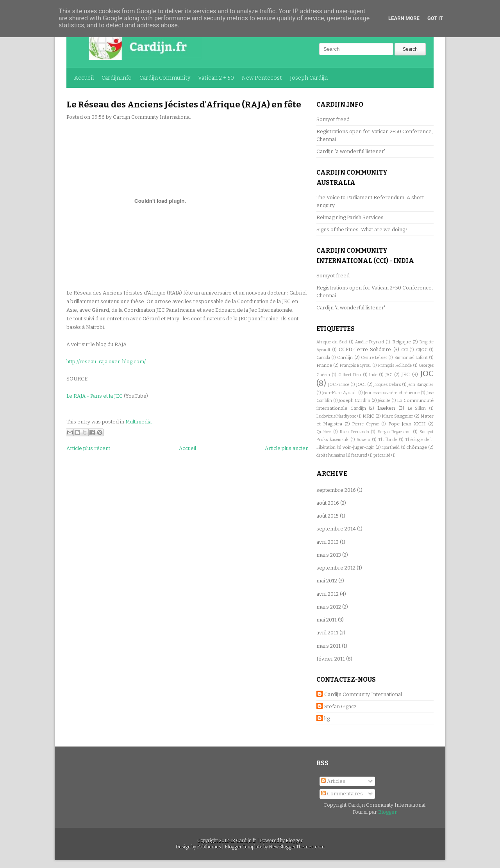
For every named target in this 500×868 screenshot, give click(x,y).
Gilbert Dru (350, 375)
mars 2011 (329, 646)
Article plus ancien (287, 448)
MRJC (368, 416)
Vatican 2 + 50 (216, 78)
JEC (405, 374)
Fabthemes (209, 847)
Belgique (402, 342)
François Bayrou (355, 365)
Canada (323, 358)
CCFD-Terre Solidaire (365, 349)
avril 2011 (327, 633)
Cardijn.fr (246, 841)
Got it (435, 18)
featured (359, 455)
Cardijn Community (165, 78)
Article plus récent (88, 448)
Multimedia (138, 422)
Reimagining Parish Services (350, 217)
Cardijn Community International (363, 694)
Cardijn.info (117, 78)
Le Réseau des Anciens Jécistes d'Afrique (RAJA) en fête (184, 104)
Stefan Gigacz (340, 706)
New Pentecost (262, 78)
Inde (373, 375)
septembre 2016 (336, 490)
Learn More (404, 18)
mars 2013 (329, 555)
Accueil (84, 78)
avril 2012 (328, 594)
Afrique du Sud (332, 342)
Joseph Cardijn (309, 78)
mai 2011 (327, 620)
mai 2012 (327, 581)
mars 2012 (329, 607)
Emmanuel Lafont (411, 358)
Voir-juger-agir (358, 447)
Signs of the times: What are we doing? (362, 230)
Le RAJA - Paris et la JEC (95, 396)
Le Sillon (417, 408)
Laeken (386, 408)
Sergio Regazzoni (394, 432)
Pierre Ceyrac (366, 424)
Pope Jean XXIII (407, 424)
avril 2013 (328, 542)
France (324, 365)
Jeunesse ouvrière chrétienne (392, 393)
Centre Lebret (374, 358)
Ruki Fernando (354, 432)
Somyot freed (333, 119)
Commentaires (342, 794)
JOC (427, 374)
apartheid (391, 447)
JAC (389, 375)
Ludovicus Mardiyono (336, 416)
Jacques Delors (387, 385)
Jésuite (384, 401)
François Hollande (395, 365)
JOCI (361, 384)
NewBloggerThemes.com (297, 847)
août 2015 (328, 516)
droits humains (331, 455)
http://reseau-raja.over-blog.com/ (106, 362)
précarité (382, 455)
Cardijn (345, 357)
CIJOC (422, 350)
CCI (404, 350)
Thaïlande (387, 440)
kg (327, 719)
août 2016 (328, 503)
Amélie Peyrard (370, 342)
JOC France (339, 385)
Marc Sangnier (397, 416)
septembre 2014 (336, 529)
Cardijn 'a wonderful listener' (351, 151)
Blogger (387, 812)
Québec (324, 432)
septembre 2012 (336, 568)
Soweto (363, 440)
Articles (333, 781)
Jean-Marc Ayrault (339, 393)
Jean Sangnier (421, 385)
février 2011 (331, 659)
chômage (417, 447)
